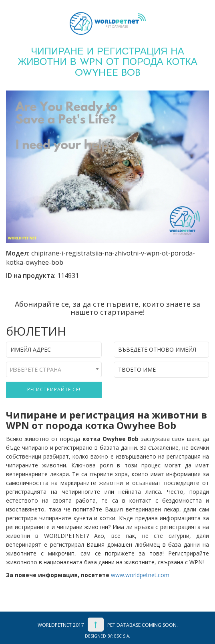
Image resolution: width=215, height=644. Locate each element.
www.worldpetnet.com (140, 575)
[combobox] (54, 369)
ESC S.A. (122, 636)
